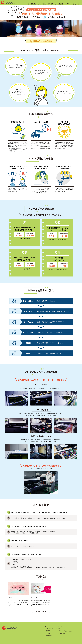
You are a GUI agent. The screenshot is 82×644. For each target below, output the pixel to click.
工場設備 (50, 4)
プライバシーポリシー (61, 630)
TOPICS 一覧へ (41, 611)
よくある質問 (59, 4)
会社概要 (58, 628)
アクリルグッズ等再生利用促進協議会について (67, 632)
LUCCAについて (24, 4)
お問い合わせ (75, 4)
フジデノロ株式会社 (61, 634)
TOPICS (67, 4)
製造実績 (34, 4)
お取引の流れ (42, 4)
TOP (46, 627)
